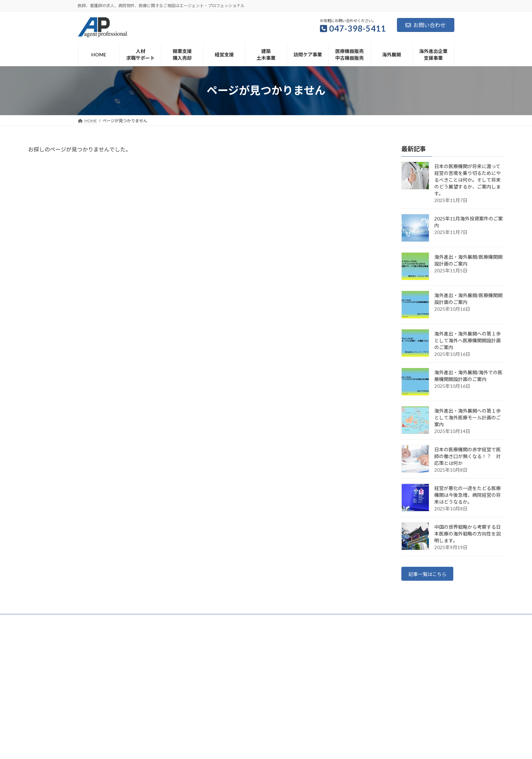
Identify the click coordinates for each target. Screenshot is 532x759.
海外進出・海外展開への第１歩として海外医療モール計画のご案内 (468, 418)
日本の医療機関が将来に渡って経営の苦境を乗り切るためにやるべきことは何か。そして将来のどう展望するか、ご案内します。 (468, 180)
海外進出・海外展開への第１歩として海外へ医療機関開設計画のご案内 (468, 340)
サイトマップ (304, 622)
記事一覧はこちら (431, 575)
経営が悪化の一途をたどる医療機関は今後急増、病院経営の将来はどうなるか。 (468, 495)
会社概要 (224, 622)
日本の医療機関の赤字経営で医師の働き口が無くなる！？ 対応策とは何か (468, 456)
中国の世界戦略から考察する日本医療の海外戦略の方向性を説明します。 (468, 534)
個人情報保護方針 (262, 622)
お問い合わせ (426, 25)
